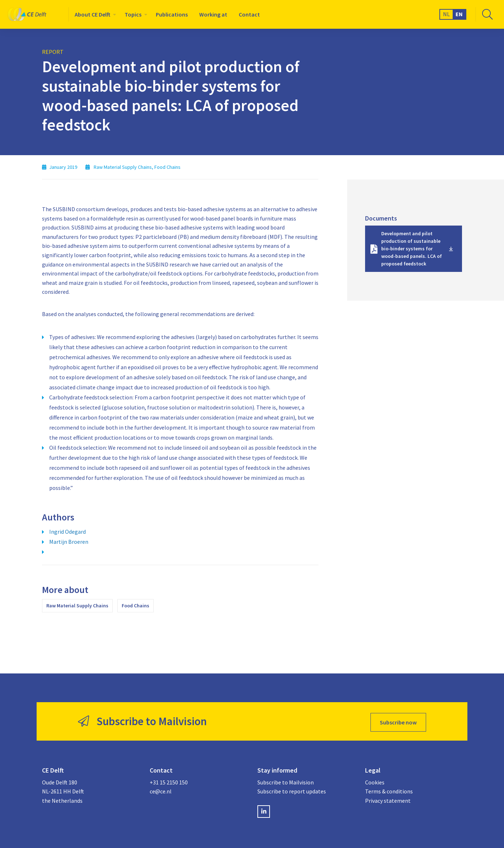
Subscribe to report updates (292, 789)
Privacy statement (388, 798)
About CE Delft (92, 14)
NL (446, 14)
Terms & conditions (389, 789)
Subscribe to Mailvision (286, 780)
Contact (249, 14)
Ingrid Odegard (67, 532)
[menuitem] (94, 14)
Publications (172, 14)
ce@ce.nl (161, 789)
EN (459, 14)
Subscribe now (398, 720)
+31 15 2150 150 (169, 780)
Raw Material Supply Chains (77, 606)
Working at (213, 14)
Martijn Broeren (69, 542)
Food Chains (136, 606)
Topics (133, 14)
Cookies (375, 780)
